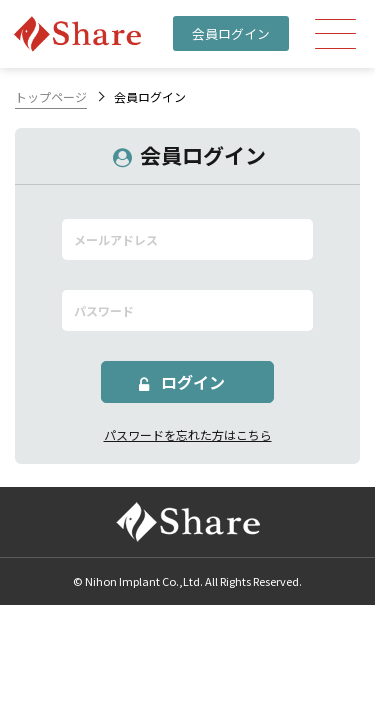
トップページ (51, 96)
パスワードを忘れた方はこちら (188, 434)
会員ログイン (231, 33)
